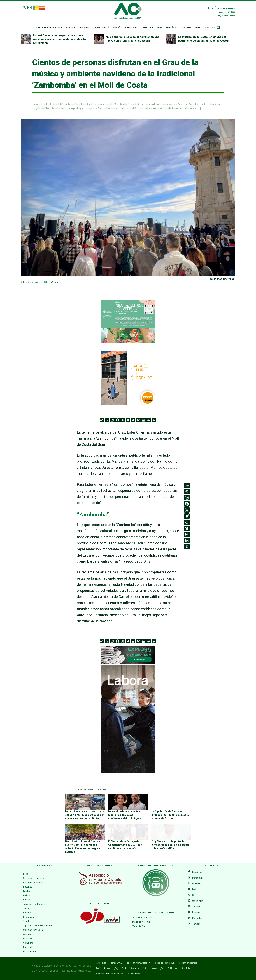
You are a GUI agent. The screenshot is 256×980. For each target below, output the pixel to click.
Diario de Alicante (141, 922)
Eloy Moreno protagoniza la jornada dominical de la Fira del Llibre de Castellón (170, 845)
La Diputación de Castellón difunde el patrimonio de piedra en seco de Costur (170, 815)
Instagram (197, 878)
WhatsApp (197, 901)
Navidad (102, 790)
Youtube (196, 907)
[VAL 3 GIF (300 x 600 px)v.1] (128, 719)
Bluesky (196, 912)
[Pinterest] (154, 420)
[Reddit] (149, 420)
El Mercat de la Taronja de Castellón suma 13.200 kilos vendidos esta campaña (125, 845)
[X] (123, 420)
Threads (196, 924)
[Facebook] (117, 420)
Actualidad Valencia (142, 918)
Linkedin (196, 884)
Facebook (197, 872)
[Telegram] (128, 420)
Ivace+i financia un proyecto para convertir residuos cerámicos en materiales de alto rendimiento (60, 39)
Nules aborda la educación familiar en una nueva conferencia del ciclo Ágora (125, 815)
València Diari (139, 927)
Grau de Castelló (86, 790)
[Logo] (128, 11)
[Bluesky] (138, 420)
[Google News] (102, 420)
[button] (24, 7)
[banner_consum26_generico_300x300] (128, 378)
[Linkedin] (144, 420)
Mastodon (197, 918)
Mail (194, 889)
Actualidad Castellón (222, 279)
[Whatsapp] (107, 420)
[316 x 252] (128, 322)
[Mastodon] (133, 420)
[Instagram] (112, 420)
